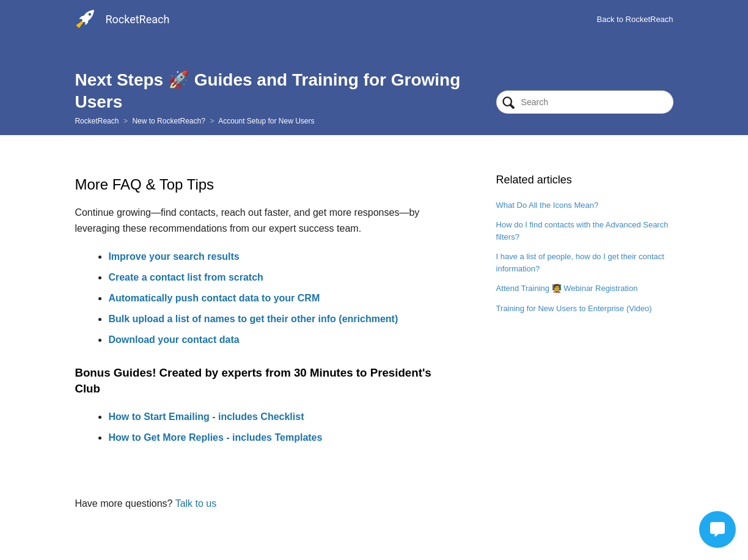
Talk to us (196, 503)
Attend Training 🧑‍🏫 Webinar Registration (567, 288)
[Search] (585, 102)
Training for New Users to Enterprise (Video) (574, 308)
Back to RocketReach (635, 19)
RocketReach (97, 121)
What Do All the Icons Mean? (548, 205)
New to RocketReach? (168, 121)
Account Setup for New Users (266, 121)
